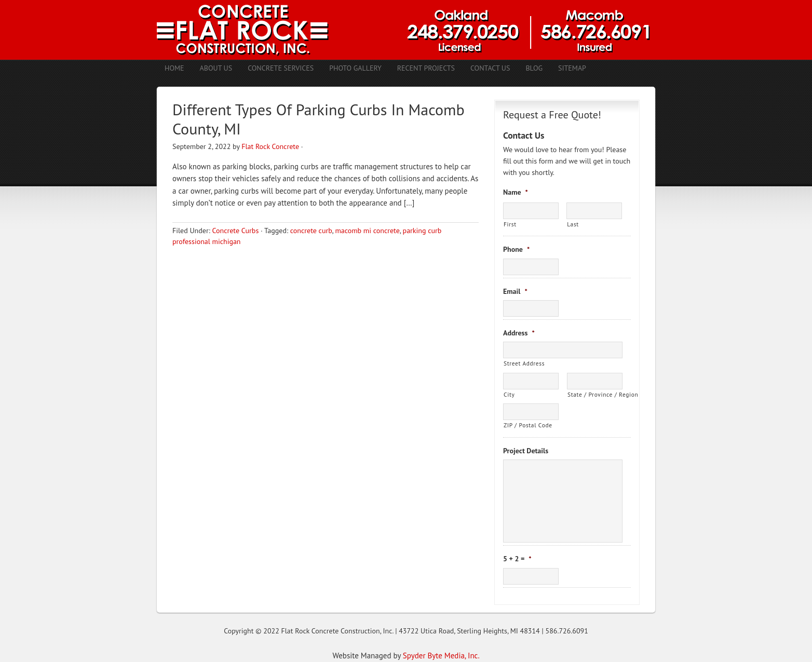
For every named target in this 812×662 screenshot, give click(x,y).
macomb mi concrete (367, 231)
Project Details (526, 451)
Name (516, 192)
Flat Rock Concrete (270, 146)
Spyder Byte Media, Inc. (441, 656)
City (509, 394)
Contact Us (490, 68)
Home (174, 68)
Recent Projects (426, 68)
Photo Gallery (355, 68)
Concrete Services (281, 68)
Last (573, 224)
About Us (216, 68)
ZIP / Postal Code (528, 425)
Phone (516, 249)
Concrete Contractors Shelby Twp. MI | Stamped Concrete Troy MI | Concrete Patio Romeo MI (406, 30)
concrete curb (311, 231)
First (510, 224)
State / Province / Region (595, 394)
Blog (534, 68)
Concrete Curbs (235, 231)
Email (515, 291)
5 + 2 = (517, 559)
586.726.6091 (567, 631)
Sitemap (572, 68)
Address (519, 333)
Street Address (524, 363)
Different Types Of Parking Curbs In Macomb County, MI (319, 119)
